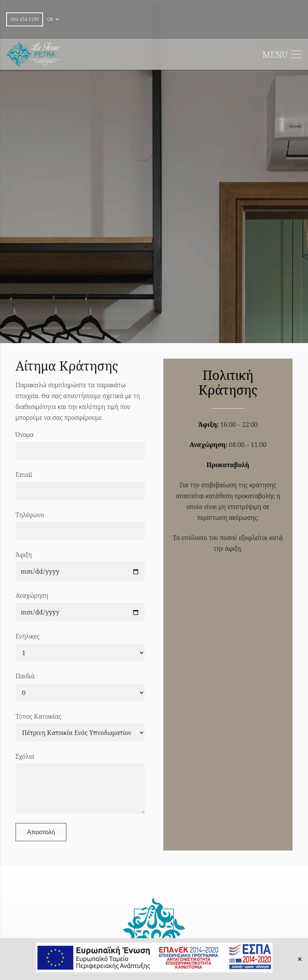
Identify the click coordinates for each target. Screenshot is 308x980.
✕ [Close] (300, 959)
